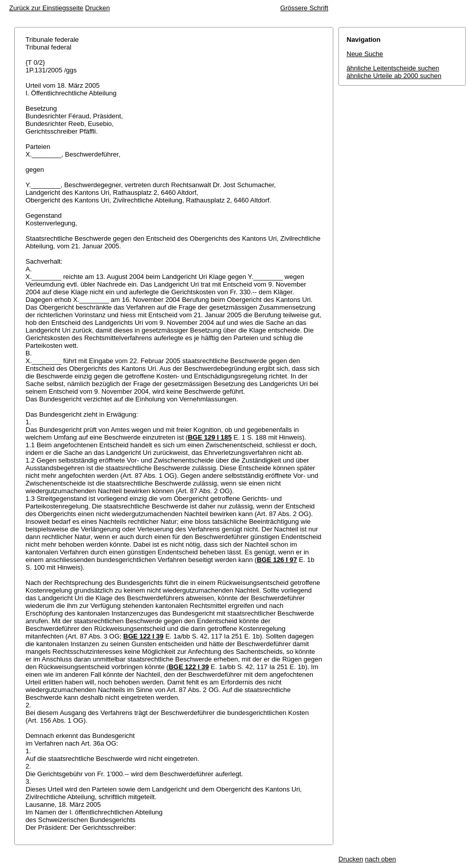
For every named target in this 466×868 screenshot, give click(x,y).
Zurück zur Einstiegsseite (46, 8)
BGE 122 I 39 (144, 636)
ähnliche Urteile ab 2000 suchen (394, 76)
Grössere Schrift (304, 8)
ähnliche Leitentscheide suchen (393, 68)
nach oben (381, 859)
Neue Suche (365, 54)
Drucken (97, 8)
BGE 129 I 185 (210, 437)
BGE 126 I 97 (277, 560)
